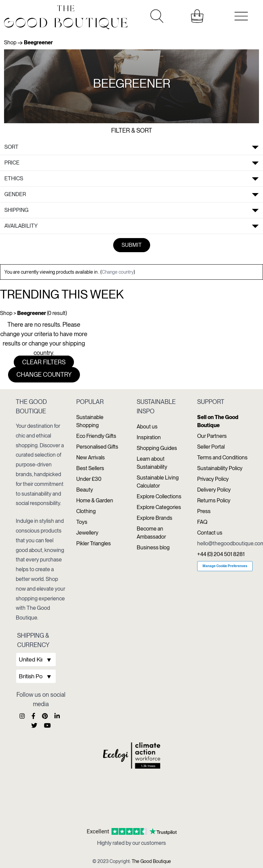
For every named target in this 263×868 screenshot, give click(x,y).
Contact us (210, 533)
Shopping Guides (157, 448)
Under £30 (89, 479)
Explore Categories (159, 507)
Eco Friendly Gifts (96, 436)
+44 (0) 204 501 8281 (221, 554)
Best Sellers (90, 468)
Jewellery (87, 533)
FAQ (202, 522)
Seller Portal (211, 447)
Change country (118, 272)
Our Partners (212, 436)
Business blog (153, 547)
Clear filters (44, 362)
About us (147, 427)
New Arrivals (91, 458)
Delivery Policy (214, 490)
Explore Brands (155, 518)
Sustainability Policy (220, 468)
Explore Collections (159, 496)
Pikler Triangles (94, 543)
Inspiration (149, 437)
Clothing (86, 511)
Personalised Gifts (97, 447)
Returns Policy (214, 500)
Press (204, 511)
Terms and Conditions (222, 458)
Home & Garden (95, 500)
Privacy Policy (213, 479)
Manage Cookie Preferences (225, 566)
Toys (82, 522)
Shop (10, 42)
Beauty (85, 490)
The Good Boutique (151, 861)
